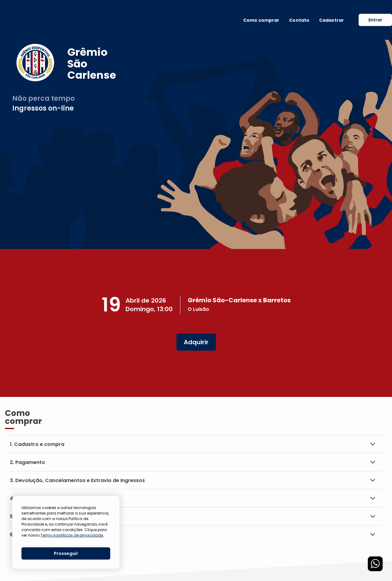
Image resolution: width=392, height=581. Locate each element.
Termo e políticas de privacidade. (72, 535)
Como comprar (261, 20)
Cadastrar (332, 20)
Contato (299, 20)
